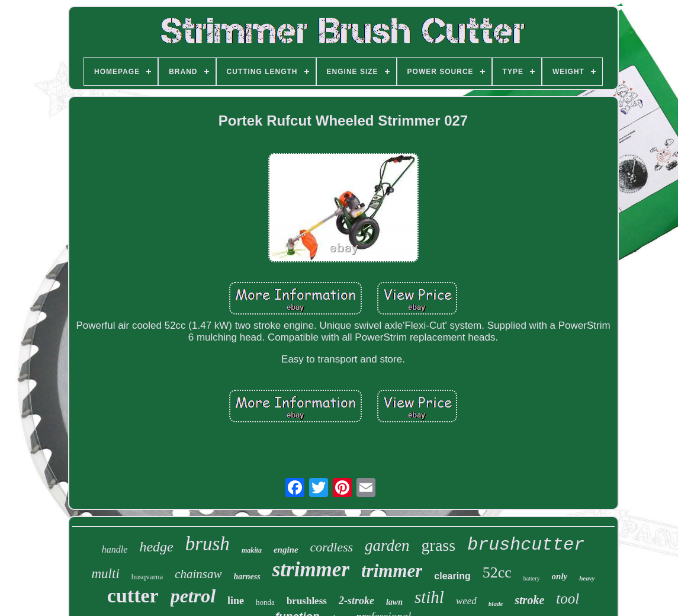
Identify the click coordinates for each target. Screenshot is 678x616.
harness (247, 577)
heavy (587, 578)
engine (286, 550)
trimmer (392, 571)
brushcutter (526, 545)
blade (496, 604)
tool (568, 599)
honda (265, 602)
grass (439, 545)
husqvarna (147, 577)
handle (115, 549)
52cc (497, 572)
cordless (332, 547)
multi (106, 574)
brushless (307, 601)
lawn (394, 602)
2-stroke (356, 601)
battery (532, 578)
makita (252, 550)
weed (466, 601)
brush (208, 544)
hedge (156, 547)
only (560, 576)
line (236, 601)
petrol (193, 596)
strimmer (311, 570)
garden (387, 546)
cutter (133, 596)
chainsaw (198, 574)
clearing (452, 576)
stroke (529, 600)
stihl (429, 597)
